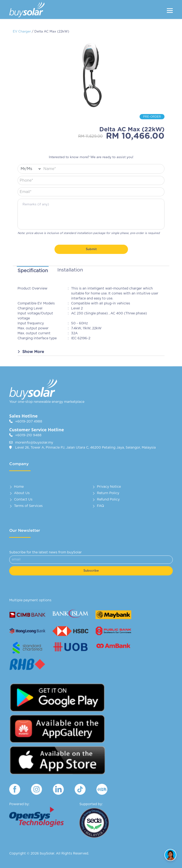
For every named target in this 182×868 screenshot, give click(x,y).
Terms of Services (28, 506)
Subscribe (91, 571)
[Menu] (170, 10)
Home (19, 487)
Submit (91, 249)
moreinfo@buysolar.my (34, 443)
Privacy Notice (109, 487)
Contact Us (23, 500)
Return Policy (108, 493)
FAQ (100, 506)
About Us (22, 493)
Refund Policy (108, 500)
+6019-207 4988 (29, 422)
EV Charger (22, 32)
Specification (33, 271)
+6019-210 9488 (28, 435)
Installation (70, 270)
